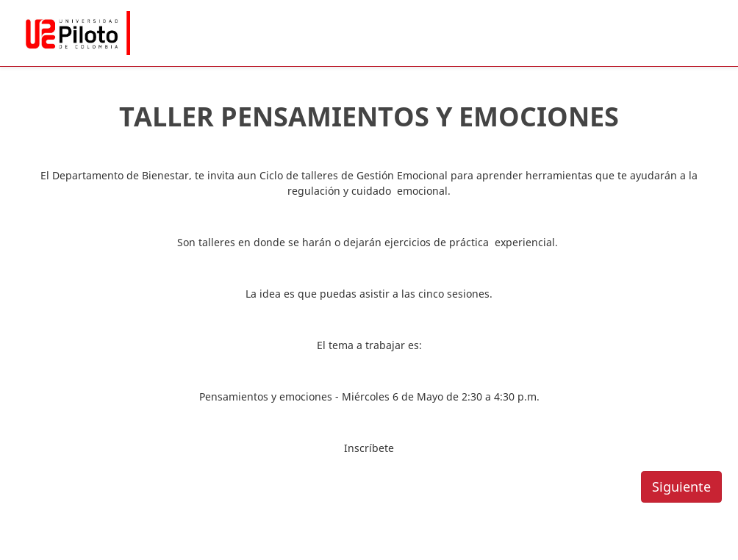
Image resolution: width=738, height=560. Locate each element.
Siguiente (681, 487)
